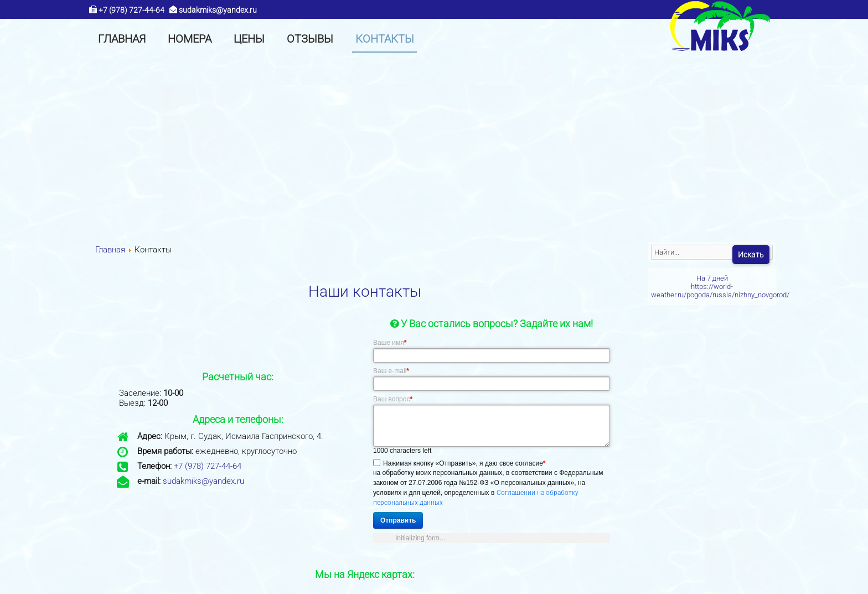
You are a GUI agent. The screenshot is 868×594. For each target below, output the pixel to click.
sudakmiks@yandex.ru (218, 11)
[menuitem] (122, 39)
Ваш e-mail (391, 371)
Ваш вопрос (393, 399)
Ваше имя (390, 343)
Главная (110, 250)
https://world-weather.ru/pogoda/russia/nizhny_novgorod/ (720, 291)
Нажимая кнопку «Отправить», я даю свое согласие (464, 463)
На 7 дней (712, 278)
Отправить (398, 520)
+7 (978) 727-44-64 (131, 11)
